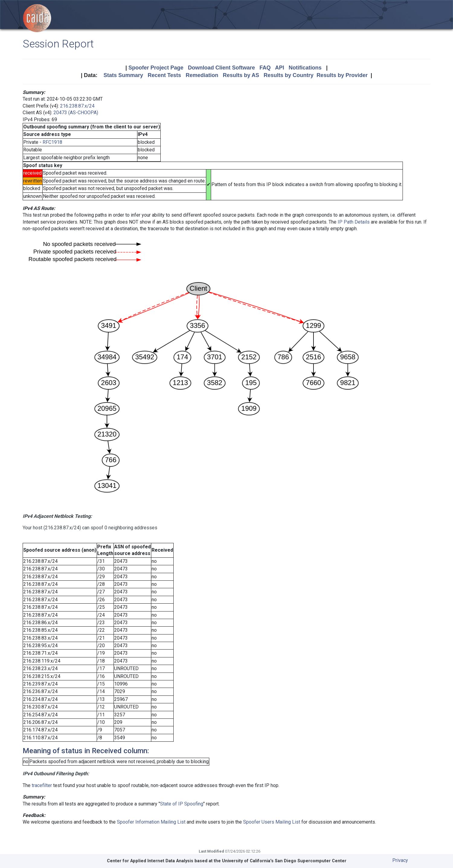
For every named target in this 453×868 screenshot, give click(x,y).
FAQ (265, 68)
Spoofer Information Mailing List (151, 822)
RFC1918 (52, 142)
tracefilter (42, 785)
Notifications (305, 68)
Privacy (400, 860)
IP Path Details (354, 222)
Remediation (202, 75)
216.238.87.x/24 (77, 106)
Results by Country (289, 75)
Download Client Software (221, 68)
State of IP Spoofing (182, 804)
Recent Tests (164, 75)
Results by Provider (342, 75)
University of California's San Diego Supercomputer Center (284, 861)
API (280, 68)
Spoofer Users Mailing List (272, 822)
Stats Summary (123, 75)
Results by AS (241, 75)
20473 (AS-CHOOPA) (76, 113)
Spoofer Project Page (156, 68)
